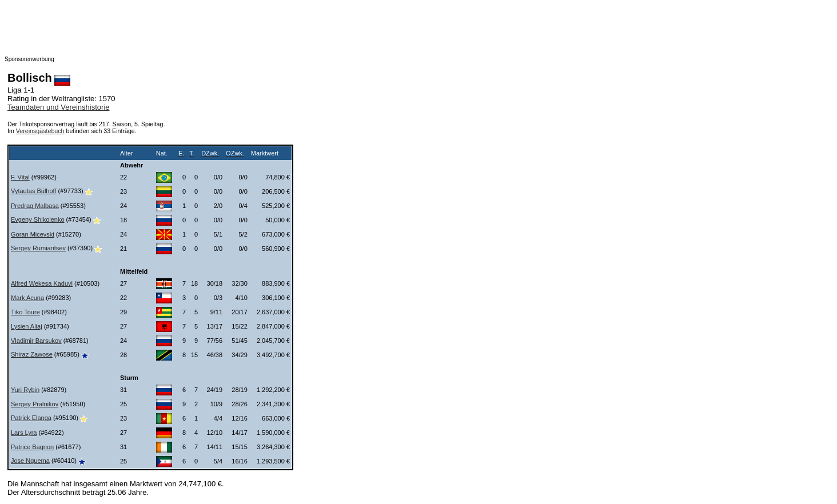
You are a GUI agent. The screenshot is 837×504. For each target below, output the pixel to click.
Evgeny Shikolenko (38, 219)
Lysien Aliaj (27, 326)
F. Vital (20, 177)
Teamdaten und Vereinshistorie (59, 107)
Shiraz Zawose (32, 354)
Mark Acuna (27, 298)
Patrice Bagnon (32, 447)
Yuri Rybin (25, 390)
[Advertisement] (233, 30)
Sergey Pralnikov (35, 404)
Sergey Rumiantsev (38, 248)
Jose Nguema (30, 461)
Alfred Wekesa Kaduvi (42, 283)
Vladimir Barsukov (36, 341)
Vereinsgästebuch (40, 131)
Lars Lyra (24, 433)
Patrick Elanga (31, 418)
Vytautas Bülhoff (34, 191)
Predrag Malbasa (35, 206)
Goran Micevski (33, 234)
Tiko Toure (25, 312)
